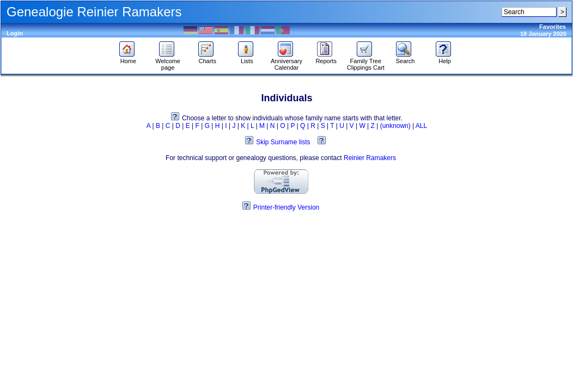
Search (405, 58)
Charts (207, 58)
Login (15, 33)
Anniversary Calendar (286, 62)
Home (128, 58)
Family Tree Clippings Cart (366, 62)
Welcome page (168, 62)
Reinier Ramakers (370, 158)
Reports (326, 58)
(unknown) (395, 126)
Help (445, 58)
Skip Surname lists (283, 142)
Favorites (553, 27)
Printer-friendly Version (286, 207)
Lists (247, 58)
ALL (421, 126)
